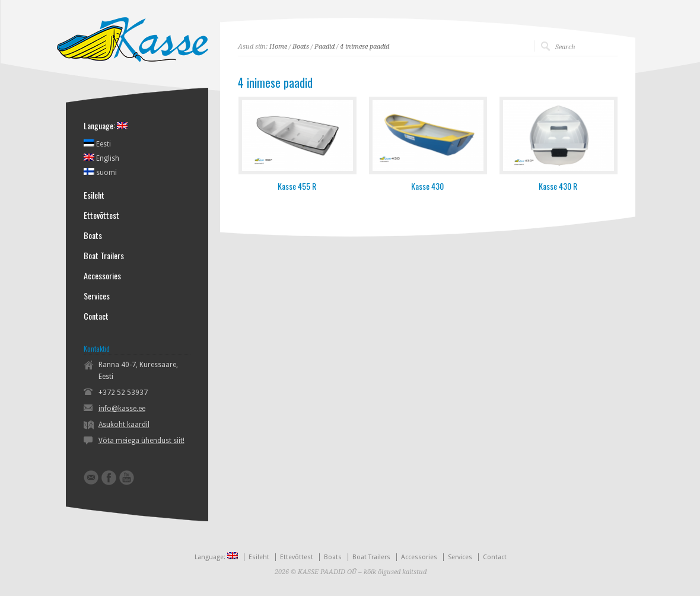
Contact (96, 316)
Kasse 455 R (297, 186)
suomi (100, 172)
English (101, 158)
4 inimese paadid (365, 47)
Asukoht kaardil (124, 425)
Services (97, 296)
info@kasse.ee (122, 409)
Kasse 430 (427, 186)
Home (278, 47)
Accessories (102, 276)
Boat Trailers (104, 256)
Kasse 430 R (558, 186)
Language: (106, 126)
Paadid (324, 47)
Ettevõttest (101, 215)
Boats (301, 47)
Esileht (94, 195)
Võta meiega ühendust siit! (141, 441)
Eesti (97, 144)
